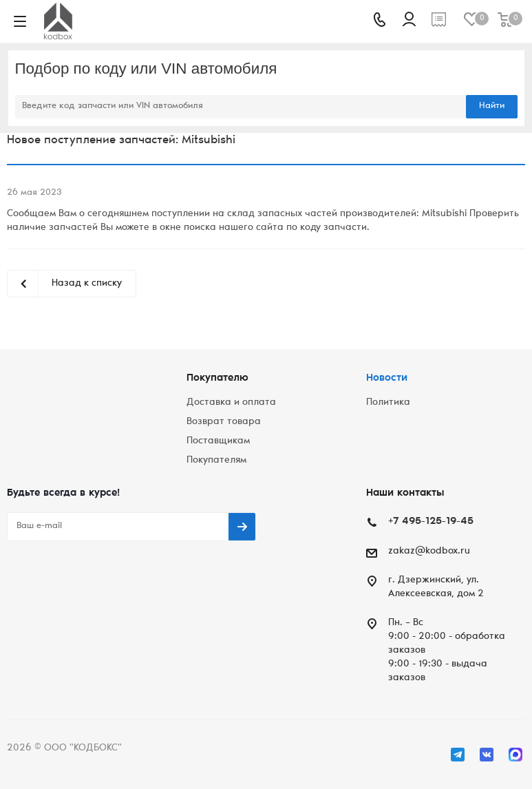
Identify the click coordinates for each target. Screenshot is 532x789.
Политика (388, 403)
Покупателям (216, 461)
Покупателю (217, 378)
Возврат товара (224, 422)
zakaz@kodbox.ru (429, 551)
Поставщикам (218, 441)
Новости (387, 378)
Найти (492, 106)
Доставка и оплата (231, 403)
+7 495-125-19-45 (431, 522)
